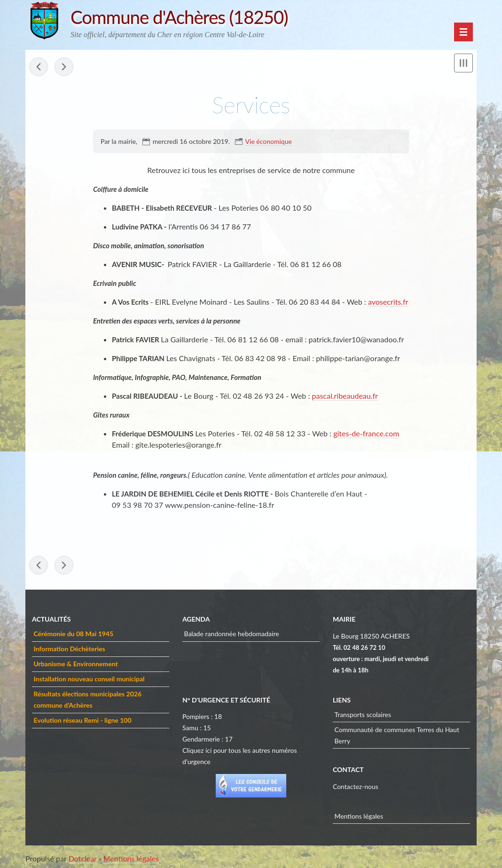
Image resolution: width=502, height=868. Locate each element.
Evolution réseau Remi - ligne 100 (82, 720)
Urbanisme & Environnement (75, 664)
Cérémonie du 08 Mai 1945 (73, 634)
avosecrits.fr (388, 302)
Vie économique (269, 141)
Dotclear (83, 858)
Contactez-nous (356, 786)
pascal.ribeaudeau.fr (345, 396)
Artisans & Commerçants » (64, 67)
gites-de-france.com (366, 433)
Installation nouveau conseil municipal (89, 679)
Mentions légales (359, 816)
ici (208, 750)
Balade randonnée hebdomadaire (231, 634)
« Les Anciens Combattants (39, 67)
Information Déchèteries (69, 649)
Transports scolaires (363, 714)
